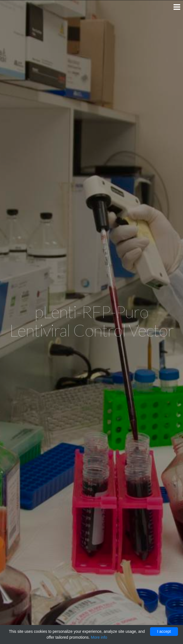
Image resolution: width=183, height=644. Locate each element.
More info (99, 637)
